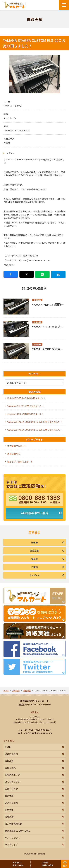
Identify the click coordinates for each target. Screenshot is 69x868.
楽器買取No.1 (14, 454)
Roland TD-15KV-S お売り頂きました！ (27, 398)
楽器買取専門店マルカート (34, 701)
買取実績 (16, 691)
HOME (6, 691)
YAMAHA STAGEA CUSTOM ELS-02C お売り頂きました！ (35, 422)
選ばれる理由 (11, 754)
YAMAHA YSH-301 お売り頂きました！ (26, 406)
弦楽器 (34, 542)
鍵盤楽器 (34, 551)
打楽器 (34, 567)
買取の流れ (10, 768)
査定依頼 (9, 796)
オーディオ (35, 575)
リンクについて (12, 838)
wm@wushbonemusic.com (38, 733)
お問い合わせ (11, 789)
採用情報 (9, 810)
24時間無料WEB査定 (35, 513)
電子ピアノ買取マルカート (20, 462)
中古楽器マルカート (17, 446)
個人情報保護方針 (14, 824)
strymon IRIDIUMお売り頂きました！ (26, 414)
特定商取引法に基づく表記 (18, 831)
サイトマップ (11, 845)
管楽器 (34, 559)
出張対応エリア (12, 775)
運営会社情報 (11, 803)
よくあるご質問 (12, 782)
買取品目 (9, 761)
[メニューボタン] (64, 5)
